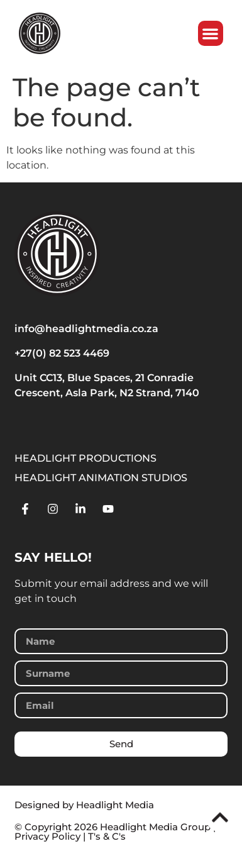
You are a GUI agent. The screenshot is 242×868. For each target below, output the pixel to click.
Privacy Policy (47, 836)
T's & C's (107, 836)
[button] (211, 34)
